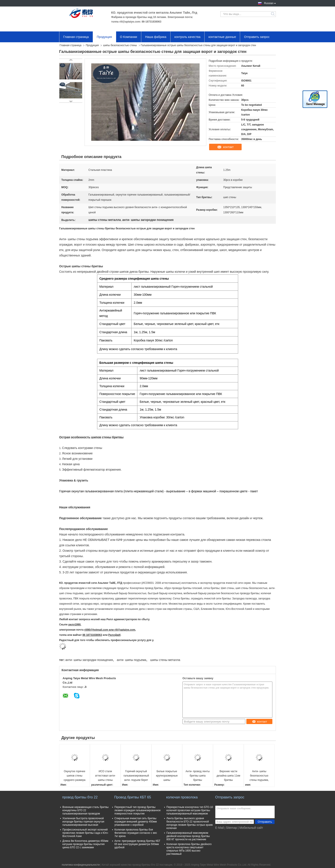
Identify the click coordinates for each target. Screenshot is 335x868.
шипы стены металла (165, 660)
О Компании (129, 37)
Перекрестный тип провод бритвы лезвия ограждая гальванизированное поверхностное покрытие (137, 810)
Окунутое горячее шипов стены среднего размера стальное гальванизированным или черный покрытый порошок (75, 776)
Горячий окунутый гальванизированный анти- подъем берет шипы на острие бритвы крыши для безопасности (136, 776)
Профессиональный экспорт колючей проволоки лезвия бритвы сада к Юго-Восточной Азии (85, 833)
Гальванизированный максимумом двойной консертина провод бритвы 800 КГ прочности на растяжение (188, 836)
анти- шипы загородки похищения (89, 660)
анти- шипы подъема (132, 660)
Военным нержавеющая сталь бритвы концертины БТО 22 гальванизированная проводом (85, 810)
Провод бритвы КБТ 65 (133, 797)
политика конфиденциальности (81, 865)
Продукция (104, 37)
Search (273, 14)
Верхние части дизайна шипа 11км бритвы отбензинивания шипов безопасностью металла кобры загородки (228, 776)
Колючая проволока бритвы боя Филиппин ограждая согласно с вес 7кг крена (136, 833)
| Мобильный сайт (250, 828)
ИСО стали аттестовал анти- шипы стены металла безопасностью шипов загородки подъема (105, 776)
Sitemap (231, 828)
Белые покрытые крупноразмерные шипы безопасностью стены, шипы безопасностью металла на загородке (167, 776)
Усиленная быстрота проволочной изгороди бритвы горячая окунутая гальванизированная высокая (83, 822)
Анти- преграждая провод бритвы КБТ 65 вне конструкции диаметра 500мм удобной (137, 844)
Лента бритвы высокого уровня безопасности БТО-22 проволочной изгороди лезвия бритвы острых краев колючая (189, 823)
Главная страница (76, 37)
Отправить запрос (257, 37)
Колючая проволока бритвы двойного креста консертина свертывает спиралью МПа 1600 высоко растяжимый (189, 849)
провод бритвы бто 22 (80, 797)
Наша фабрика (156, 37)
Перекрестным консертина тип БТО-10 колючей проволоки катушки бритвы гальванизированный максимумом (190, 810)
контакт (228, 147)
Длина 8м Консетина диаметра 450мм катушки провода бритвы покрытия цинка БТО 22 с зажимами (85, 844)
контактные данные (222, 37)
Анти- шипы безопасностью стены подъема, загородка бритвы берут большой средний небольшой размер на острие (259, 776)
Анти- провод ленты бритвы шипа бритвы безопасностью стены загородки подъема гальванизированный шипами (198, 776)
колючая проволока (182, 797)
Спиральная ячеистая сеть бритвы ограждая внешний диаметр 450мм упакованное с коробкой (136, 822)
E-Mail (220, 828)
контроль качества (187, 37)
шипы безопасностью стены (120, 45)
